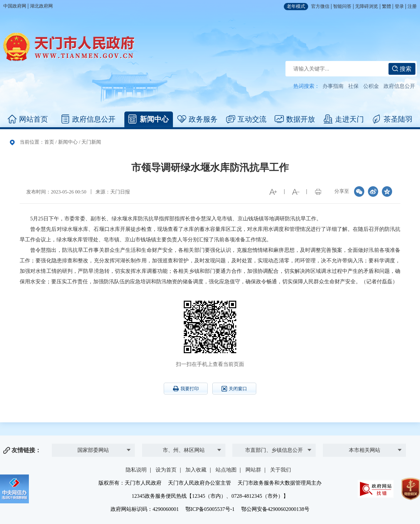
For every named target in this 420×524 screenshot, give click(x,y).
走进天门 (344, 119)
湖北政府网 (41, 6)
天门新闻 (91, 142)
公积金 (371, 86)
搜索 (402, 69)
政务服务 (197, 119)
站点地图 (226, 470)
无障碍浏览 (367, 6)
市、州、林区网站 (184, 450)
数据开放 (295, 119)
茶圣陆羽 (392, 119)
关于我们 (281, 470)
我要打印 (186, 389)
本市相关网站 (365, 450)
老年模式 (296, 6)
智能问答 (342, 6)
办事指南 (333, 86)
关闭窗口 (234, 389)
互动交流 (246, 119)
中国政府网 (15, 6)
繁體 (387, 6)
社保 (353, 86)
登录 (399, 6)
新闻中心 (148, 119)
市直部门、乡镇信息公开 (274, 450)
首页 (49, 142)
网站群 (253, 470)
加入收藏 (196, 470)
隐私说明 (136, 470)
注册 (412, 6)
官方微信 (320, 6)
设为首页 (166, 470)
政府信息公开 (399, 86)
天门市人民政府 (69, 47)
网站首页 (28, 119)
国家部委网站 (93, 450)
